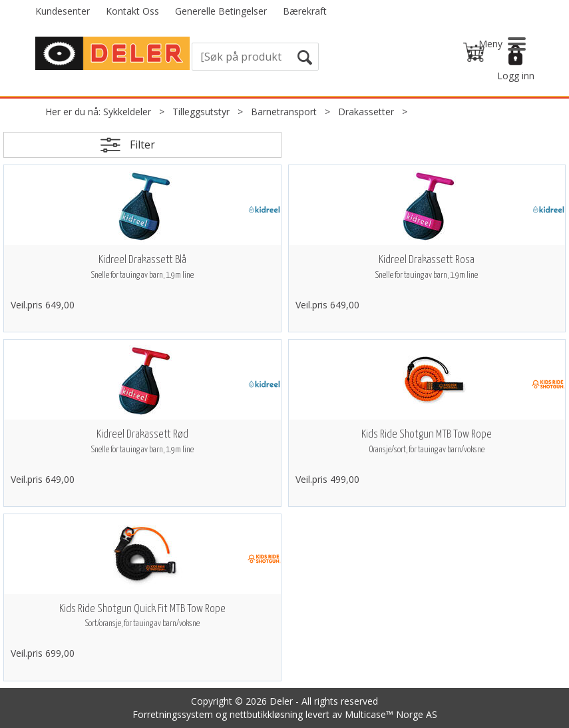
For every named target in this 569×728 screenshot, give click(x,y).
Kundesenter (63, 11)
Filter (142, 145)
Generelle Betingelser (221, 11)
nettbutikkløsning (266, 714)
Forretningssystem (173, 714)
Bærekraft (305, 11)
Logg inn (516, 76)
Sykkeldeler (127, 112)
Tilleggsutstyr (201, 112)
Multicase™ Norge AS (391, 714)
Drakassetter (366, 112)
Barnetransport (284, 112)
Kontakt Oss (132, 11)
